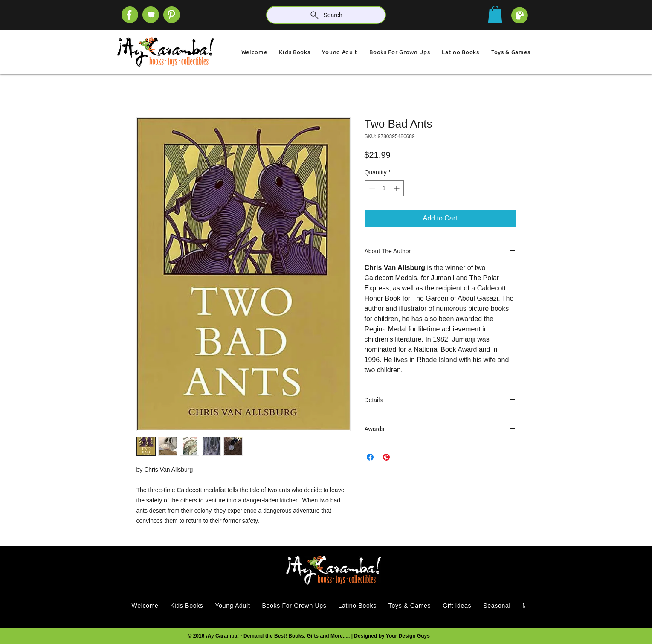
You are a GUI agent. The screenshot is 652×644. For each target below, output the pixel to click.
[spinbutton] (384, 188)
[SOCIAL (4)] (130, 15)
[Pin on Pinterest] (386, 457)
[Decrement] (371, 188)
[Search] (326, 15)
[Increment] (397, 188)
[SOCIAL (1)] (151, 15)
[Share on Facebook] (370, 457)
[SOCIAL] (172, 15)
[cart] (520, 15)
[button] (495, 14)
